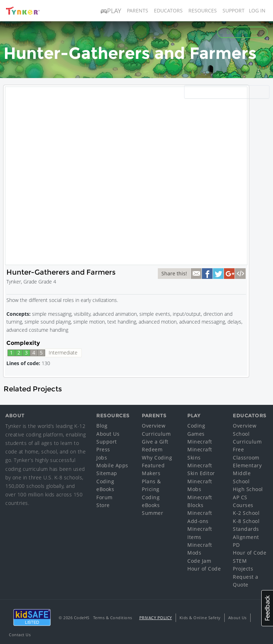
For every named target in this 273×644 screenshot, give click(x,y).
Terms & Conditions (113, 618)
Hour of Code (204, 569)
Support (234, 10)
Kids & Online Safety (200, 618)
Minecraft (200, 442)
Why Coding (157, 458)
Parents (138, 10)
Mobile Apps (112, 465)
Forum (105, 497)
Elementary (247, 465)
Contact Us (20, 635)
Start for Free (242, 32)
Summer (152, 513)
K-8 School (246, 521)
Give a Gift (155, 442)
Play (111, 11)
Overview (154, 426)
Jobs (102, 458)
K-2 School (246, 513)
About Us (108, 434)
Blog (102, 426)
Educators (168, 10)
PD (236, 545)
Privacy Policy (156, 618)
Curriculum (156, 434)
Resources (203, 10)
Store (103, 505)
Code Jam (199, 561)
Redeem (152, 449)
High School (248, 489)
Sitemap (107, 473)
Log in (257, 10)
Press (103, 449)
